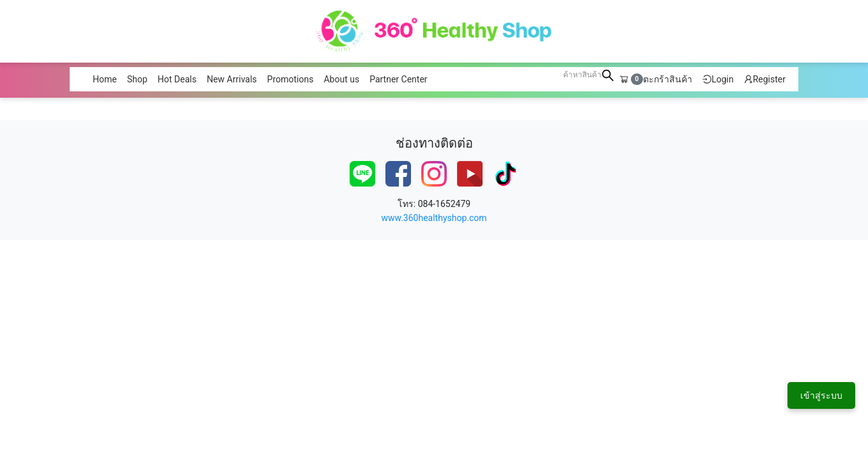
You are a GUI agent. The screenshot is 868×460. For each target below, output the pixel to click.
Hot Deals (177, 79)
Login (718, 79)
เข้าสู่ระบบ (821, 395)
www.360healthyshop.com (434, 218)
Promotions (291, 79)
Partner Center (398, 79)
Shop (137, 79)
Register (765, 79)
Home (105, 79)
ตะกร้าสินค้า (656, 79)
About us (341, 79)
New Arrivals (231, 79)
